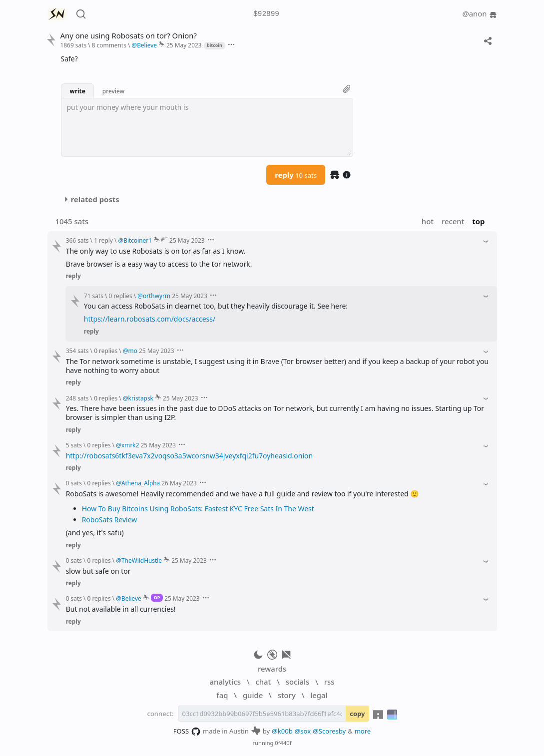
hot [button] (428, 221)
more (363, 731)
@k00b (282, 731)
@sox (303, 731)
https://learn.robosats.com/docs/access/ (150, 319)
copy (357, 714)
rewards (272, 669)
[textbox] (207, 127)
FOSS (187, 732)
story (287, 695)
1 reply (103, 240)
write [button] (77, 91)
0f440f (283, 743)
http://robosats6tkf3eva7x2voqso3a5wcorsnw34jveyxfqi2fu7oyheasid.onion (189, 456)
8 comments (109, 45)
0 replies (121, 296)
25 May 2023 (184, 45)
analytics (225, 682)
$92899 (266, 14)
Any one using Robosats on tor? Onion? (128, 36)
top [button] (478, 221)
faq (222, 695)
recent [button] (453, 221)
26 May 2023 (179, 483)
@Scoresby (329, 731)
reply (296, 175)
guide (253, 695)
